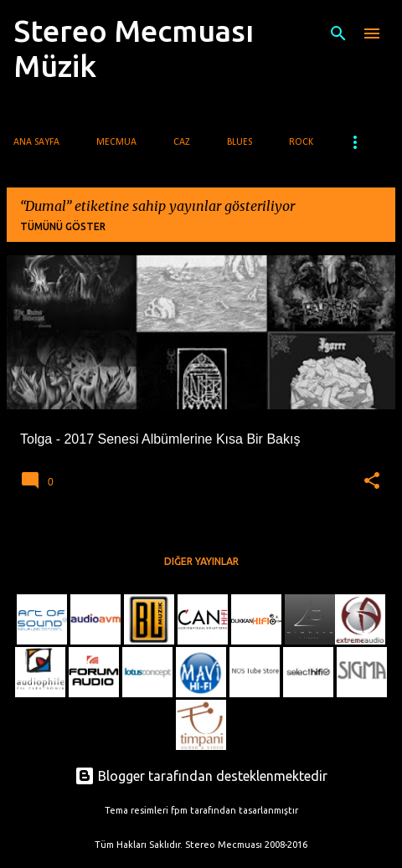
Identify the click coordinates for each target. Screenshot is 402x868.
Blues (240, 142)
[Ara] (338, 33)
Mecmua (116, 142)
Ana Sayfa (36, 142)
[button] (372, 481)
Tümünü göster (63, 226)
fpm (179, 810)
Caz (182, 142)
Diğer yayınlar (201, 561)
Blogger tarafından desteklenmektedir (201, 776)
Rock (301, 142)
